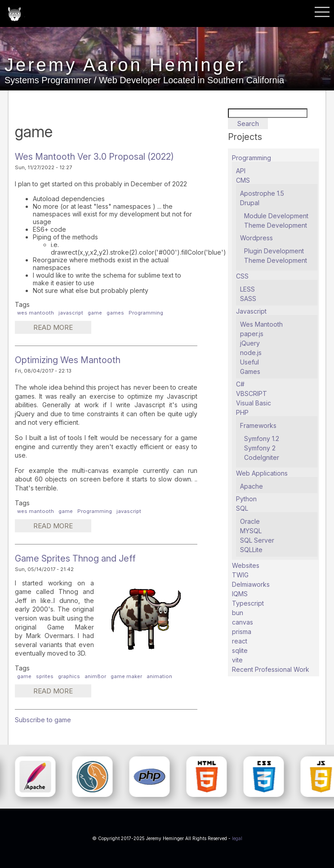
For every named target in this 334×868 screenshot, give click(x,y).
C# (240, 384)
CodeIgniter (262, 457)
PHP (242, 412)
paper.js (252, 334)
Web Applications (262, 473)
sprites (45, 676)
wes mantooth (36, 313)
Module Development (276, 216)
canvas (243, 622)
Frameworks (258, 425)
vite (237, 660)
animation (159, 676)
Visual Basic (254, 403)
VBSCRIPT (252, 394)
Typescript (248, 603)
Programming (146, 313)
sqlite (240, 650)
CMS (243, 180)
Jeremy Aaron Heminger (125, 65)
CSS (242, 276)
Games (250, 371)
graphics (69, 676)
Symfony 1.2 (262, 438)
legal (237, 838)
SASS (248, 299)
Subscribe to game (43, 720)
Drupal (250, 203)
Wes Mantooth (261, 324)
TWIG (240, 575)
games (115, 313)
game (95, 313)
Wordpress (256, 238)
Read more (62, 328)
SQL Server (257, 540)
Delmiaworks (251, 584)
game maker (126, 676)
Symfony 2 (260, 448)
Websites (246, 565)
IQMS (240, 594)
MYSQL (251, 531)
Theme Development (276, 225)
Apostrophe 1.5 (262, 193)
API (241, 171)
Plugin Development (274, 251)
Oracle (250, 521)
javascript (71, 313)
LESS (247, 289)
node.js (251, 353)
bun (238, 613)
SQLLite (251, 550)
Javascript (251, 311)
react (240, 641)
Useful (249, 362)
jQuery (250, 343)
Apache (252, 486)
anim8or (95, 676)
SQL (242, 508)
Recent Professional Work (271, 669)
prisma (242, 632)
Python (246, 499)
